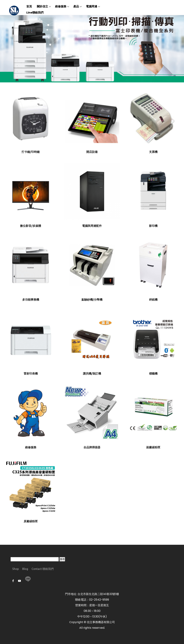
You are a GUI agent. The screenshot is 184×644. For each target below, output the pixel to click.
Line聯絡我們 (35, 13)
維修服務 (61, 6)
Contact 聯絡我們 (43, 569)
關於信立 (42, 6)
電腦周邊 (92, 6)
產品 (76, 6)
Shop (16, 569)
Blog (25, 569)
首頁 (29, 6)
